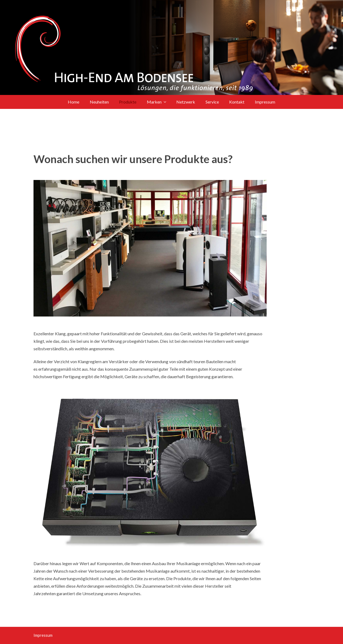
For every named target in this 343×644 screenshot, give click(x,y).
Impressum (43, 635)
